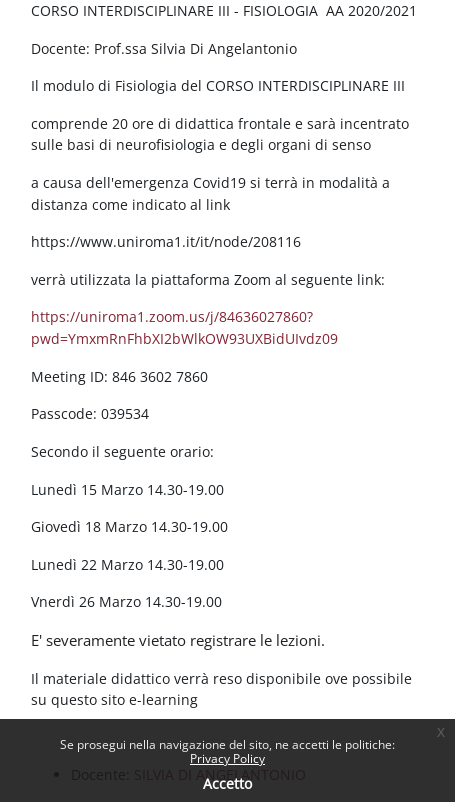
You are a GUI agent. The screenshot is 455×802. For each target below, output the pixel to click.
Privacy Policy (227, 758)
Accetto (227, 783)
